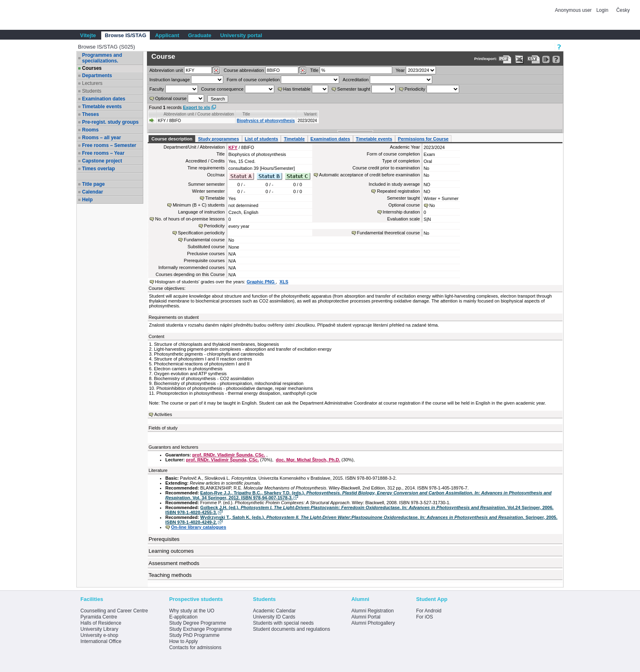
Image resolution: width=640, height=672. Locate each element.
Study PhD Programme (194, 635)
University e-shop (99, 635)
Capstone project (102, 161)
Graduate (200, 35)
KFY (233, 147)
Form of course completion (253, 80)
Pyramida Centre (99, 617)
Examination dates (104, 99)
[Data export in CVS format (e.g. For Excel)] (534, 59)
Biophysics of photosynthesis (266, 121)
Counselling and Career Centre (114, 611)
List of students (262, 139)
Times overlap (98, 169)
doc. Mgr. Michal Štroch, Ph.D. (308, 460)
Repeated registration (398, 191)
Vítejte (88, 35)
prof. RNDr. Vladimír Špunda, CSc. (229, 455)
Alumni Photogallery (373, 623)
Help (87, 200)
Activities (163, 414)
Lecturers (92, 83)
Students (92, 91)
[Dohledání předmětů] (303, 71)
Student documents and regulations (292, 629)
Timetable (294, 139)
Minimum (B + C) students (199, 205)
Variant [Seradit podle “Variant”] (310, 114)
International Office (101, 641)
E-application (183, 617)
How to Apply (183, 641)
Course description (172, 139)
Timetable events (102, 107)
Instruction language (170, 80)
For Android (429, 611)
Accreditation (356, 80)
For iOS (424, 617)
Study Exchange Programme (200, 629)
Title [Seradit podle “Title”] (246, 114)
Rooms (90, 130)
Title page (93, 184)
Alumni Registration (373, 611)
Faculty (157, 89)
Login (602, 10)
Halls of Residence (101, 623)
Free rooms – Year (103, 153)
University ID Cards (274, 617)
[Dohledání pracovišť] (216, 71)
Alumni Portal (366, 617)
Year (400, 70)
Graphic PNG (261, 282)
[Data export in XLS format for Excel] (519, 59)
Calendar (92, 192)
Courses (92, 68)
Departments (97, 76)
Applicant (167, 35)
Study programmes (218, 139)
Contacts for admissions (195, 648)
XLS (284, 282)
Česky (623, 10)
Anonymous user (574, 10)
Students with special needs (283, 623)
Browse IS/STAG (126, 35)
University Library (99, 629)
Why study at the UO (192, 611)
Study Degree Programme (197, 623)
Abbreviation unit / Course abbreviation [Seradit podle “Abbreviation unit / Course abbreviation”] (199, 114)
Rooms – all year (101, 138)
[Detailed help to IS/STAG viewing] (556, 59)
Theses (90, 114)
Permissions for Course (423, 139)
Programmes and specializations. (102, 58)
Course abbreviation (244, 70)
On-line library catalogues (199, 527)
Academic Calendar (274, 611)
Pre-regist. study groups (110, 122)
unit (166, 70)
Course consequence (222, 89)
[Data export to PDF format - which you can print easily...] (505, 59)
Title (314, 70)
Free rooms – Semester (109, 145)
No (432, 205)
